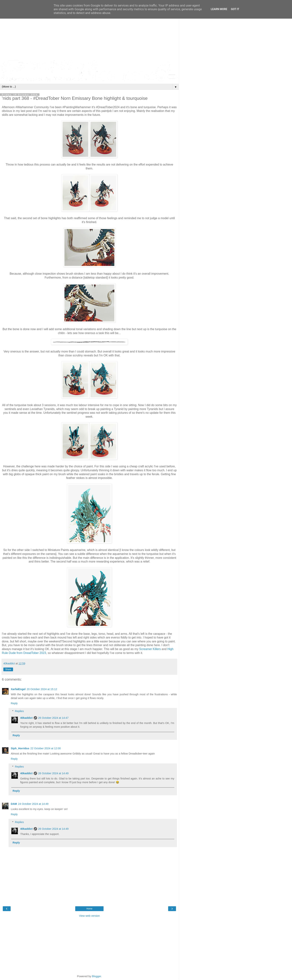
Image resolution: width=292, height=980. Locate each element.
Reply (14, 703)
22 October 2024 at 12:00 (46, 748)
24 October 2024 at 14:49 (33, 804)
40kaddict (26, 718)
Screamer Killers (150, 649)
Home (89, 909)
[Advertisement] (89, 32)
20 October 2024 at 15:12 (42, 689)
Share (8, 669)
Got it (235, 9)
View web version (89, 916)
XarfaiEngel (18, 689)
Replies (19, 711)
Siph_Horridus (20, 748)
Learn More (219, 9)
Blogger (97, 976)
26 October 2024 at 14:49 (53, 773)
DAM (14, 804)
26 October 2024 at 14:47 (53, 718)
